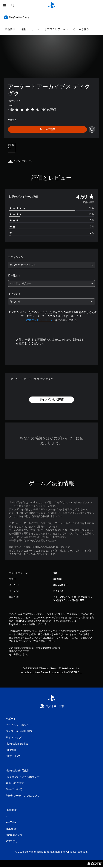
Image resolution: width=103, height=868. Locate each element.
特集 (23, 29)
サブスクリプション (56, 29)
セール (35, 29)
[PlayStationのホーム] (52, 6)
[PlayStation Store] (17, 17)
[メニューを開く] (4, 6)
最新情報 (10, 29)
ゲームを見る (81, 29)
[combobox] (51, 265)
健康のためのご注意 (19, 651)
